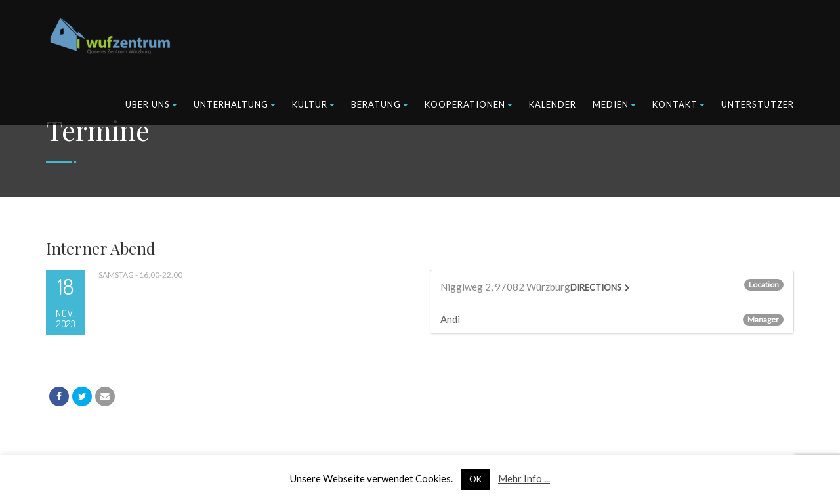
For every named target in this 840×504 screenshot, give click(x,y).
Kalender (553, 104)
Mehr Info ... (524, 478)
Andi (450, 319)
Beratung (380, 104)
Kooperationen (469, 104)
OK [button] (475, 479)
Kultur (313, 104)
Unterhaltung (235, 104)
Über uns (151, 104)
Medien (614, 104)
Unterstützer (758, 104)
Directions (596, 287)
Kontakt (679, 104)
